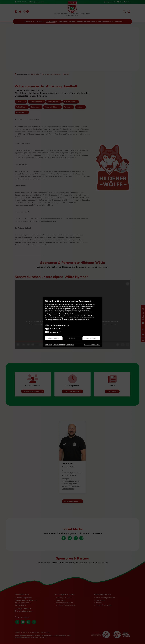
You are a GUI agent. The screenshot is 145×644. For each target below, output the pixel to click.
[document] (72, 312)
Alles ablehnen (54, 338)
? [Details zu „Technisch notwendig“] (68, 325)
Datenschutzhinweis (59, 345)
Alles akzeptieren (91, 338)
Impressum (48, 345)
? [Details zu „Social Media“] (62, 329)
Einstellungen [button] (70, 345)
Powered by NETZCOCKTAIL (92, 345)
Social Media (54, 329)
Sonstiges (53, 332)
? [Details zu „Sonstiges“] (60, 332)
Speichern (73, 338)
